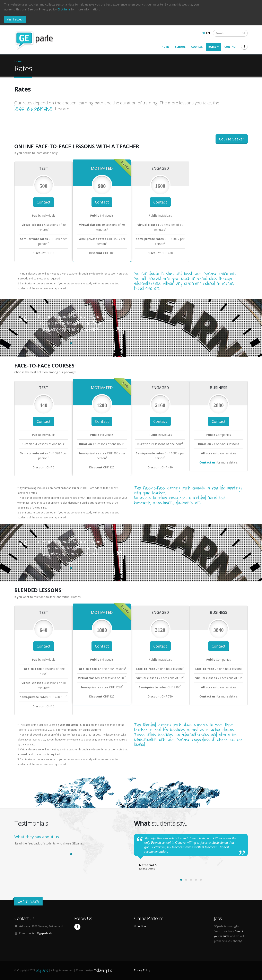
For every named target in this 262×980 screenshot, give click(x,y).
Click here (64, 9)
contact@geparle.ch (40, 933)
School (180, 47)
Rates (213, 47)
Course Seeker (232, 139)
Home (165, 47)
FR (203, 33)
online (142, 926)
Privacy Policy (142, 970)
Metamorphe (103, 970)
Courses (197, 47)
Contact (230, 47)
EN (208, 33)
